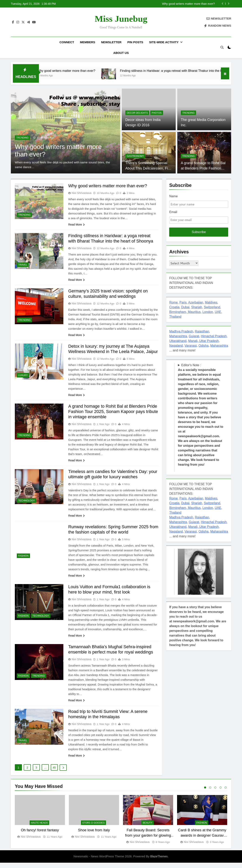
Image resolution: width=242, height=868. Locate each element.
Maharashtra (178, 336)
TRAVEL (23, 265)
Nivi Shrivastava (82, 193)
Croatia (174, 307)
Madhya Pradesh (181, 331)
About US (121, 53)
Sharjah (197, 307)
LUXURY (23, 375)
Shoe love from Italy (94, 835)
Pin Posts (135, 42)
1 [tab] (205, 793)
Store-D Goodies (93, 828)
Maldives (211, 302)
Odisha (204, 346)
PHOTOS (157, 113)
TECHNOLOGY (26, 506)
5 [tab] (226, 793)
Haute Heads (39, 828)
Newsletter (111, 42)
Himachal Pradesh (214, 336)
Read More (76, 225)
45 (54, 773)
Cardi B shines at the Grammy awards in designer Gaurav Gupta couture (202, 841)
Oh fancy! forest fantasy (40, 835)
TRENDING (22, 138)
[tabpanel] (40, 822)
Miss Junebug (121, 19)
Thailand (175, 317)
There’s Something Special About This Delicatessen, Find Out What (148, 168)
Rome (173, 302)
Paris (183, 302)
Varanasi (191, 346)
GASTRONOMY (135, 156)
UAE (218, 312)
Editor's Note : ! (200, 415)
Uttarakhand (178, 341)
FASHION (23, 561)
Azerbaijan (196, 302)
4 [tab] (220, 793)
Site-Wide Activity (164, 42)
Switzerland (212, 307)
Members (88, 42)
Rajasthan (202, 331)
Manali (193, 341)
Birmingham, (178, 312)
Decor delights (137, 113)
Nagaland (176, 346)
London (208, 312)
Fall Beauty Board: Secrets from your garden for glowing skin (148, 841)
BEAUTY (147, 828)
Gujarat (194, 336)
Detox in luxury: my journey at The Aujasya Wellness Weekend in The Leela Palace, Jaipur (109, 352)
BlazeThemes (159, 862)
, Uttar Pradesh (208, 341)
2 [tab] (210, 793)
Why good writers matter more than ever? (188, 4)
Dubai (185, 307)
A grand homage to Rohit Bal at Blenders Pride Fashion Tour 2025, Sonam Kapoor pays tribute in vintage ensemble (113, 417)
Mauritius (194, 312)
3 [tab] (215, 793)
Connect (67, 42)
